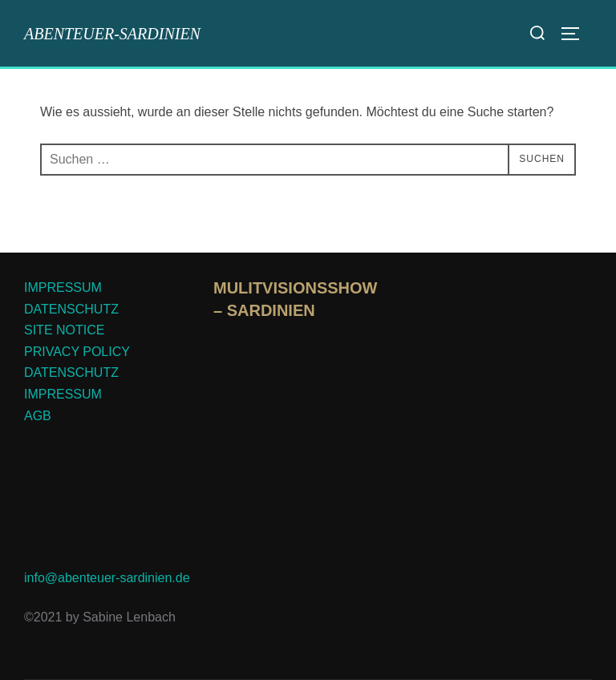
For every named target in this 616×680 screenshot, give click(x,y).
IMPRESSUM (63, 287)
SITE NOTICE (64, 330)
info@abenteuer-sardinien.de (107, 578)
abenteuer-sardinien (112, 34)
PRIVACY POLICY (77, 352)
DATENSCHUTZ (71, 309)
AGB (38, 416)
